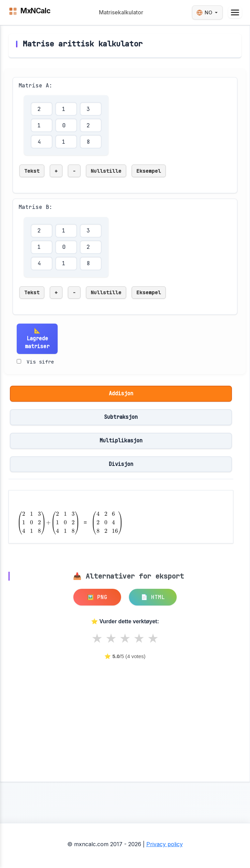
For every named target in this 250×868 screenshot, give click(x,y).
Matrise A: (35, 86)
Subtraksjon (121, 417)
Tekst (32, 171)
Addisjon (121, 393)
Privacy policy (165, 844)
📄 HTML (153, 597)
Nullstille (106, 171)
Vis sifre (40, 362)
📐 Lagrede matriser (37, 338)
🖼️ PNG (97, 597)
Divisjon (121, 464)
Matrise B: (35, 207)
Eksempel (149, 171)
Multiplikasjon (121, 440)
